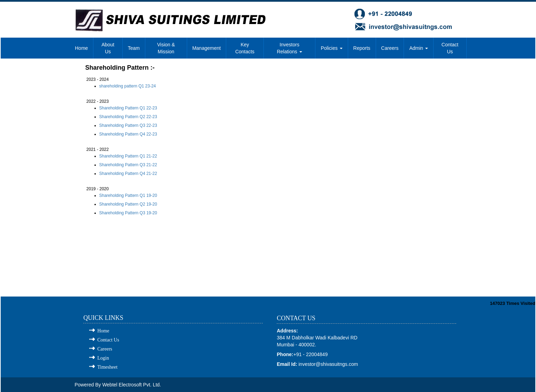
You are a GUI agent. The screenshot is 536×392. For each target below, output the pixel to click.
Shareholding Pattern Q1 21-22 (128, 156)
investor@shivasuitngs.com (328, 364)
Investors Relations (289, 48)
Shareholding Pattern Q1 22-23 (128, 108)
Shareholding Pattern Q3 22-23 (128, 125)
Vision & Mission (166, 48)
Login (103, 358)
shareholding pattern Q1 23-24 (128, 86)
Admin (419, 48)
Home (81, 48)
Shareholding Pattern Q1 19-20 (128, 195)
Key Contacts (245, 48)
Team (134, 48)
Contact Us (450, 48)
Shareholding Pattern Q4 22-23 (128, 134)
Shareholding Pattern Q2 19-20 (128, 204)
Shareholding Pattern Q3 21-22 (128, 165)
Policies (331, 48)
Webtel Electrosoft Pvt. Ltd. (132, 385)
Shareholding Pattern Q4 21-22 (128, 174)
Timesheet (107, 367)
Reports (362, 48)
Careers (390, 48)
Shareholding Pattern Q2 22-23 (128, 117)
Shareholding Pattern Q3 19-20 (128, 213)
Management (207, 48)
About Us (108, 48)
